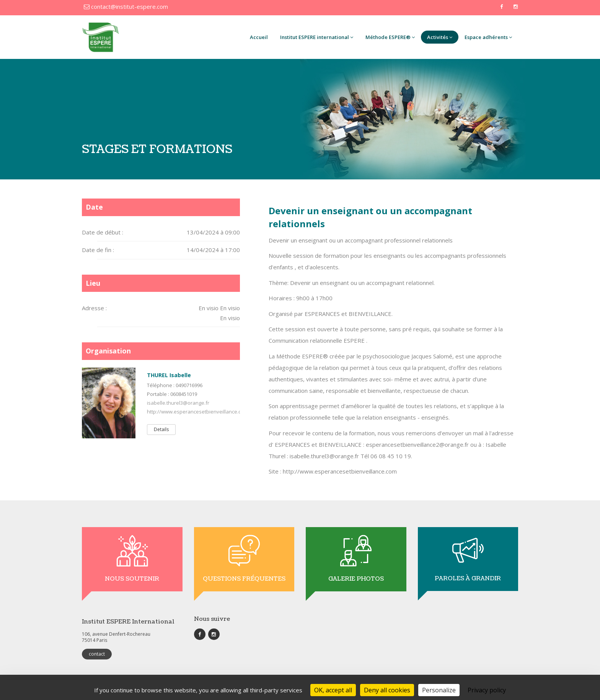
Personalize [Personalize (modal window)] (439, 690)
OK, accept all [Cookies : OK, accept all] (333, 690)
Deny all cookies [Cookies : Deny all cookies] (387, 690)
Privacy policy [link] (487, 690)
